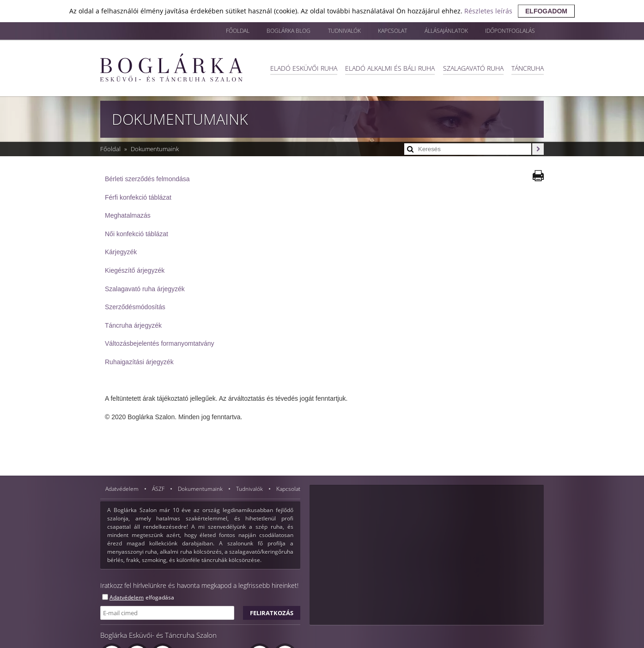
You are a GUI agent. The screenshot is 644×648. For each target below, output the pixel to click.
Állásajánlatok (437, 31)
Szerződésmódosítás (135, 307)
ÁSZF (159, 489)
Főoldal (209, 31)
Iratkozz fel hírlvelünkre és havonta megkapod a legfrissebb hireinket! (199, 585)
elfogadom (546, 11)
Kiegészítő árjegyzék (135, 270)
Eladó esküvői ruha (300, 68)
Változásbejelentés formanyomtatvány (160, 343)
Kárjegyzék (121, 252)
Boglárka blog (264, 31)
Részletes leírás (488, 11)
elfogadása (160, 597)
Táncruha (528, 68)
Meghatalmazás (128, 215)
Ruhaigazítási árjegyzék (139, 362)
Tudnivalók (325, 31)
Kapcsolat (378, 31)
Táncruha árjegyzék (133, 325)
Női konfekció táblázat (137, 234)
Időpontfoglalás (507, 31)
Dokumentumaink (155, 149)
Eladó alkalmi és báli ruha (388, 68)
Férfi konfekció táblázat (138, 197)
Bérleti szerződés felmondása (147, 179)
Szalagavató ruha (472, 68)
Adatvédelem (123, 489)
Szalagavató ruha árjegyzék (145, 289)
